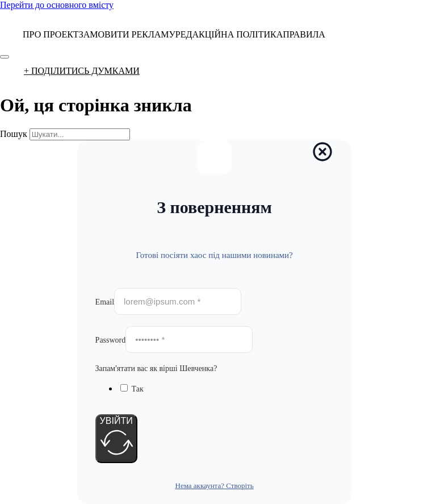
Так (138, 389)
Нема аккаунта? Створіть (215, 486)
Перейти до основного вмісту (57, 5)
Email (105, 302)
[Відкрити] (5, 57)
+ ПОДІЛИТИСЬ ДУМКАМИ (82, 71)
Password (111, 340)
